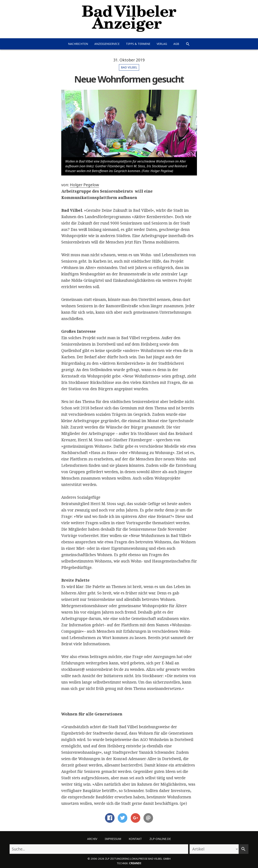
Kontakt (135, 839)
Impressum (113, 839)
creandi (135, 863)
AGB (176, 44)
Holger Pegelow (84, 185)
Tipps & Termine (138, 44)
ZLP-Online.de (160, 839)
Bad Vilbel (129, 67)
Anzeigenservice (107, 44)
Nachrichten (78, 44)
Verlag (162, 44)
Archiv (92, 839)
